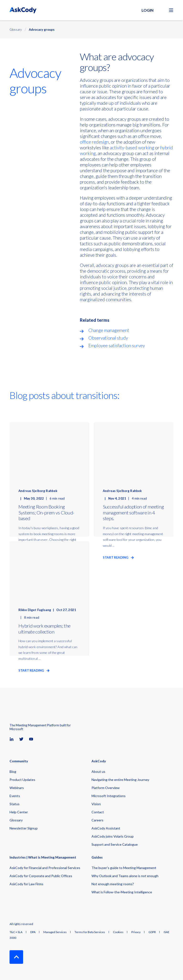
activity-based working (132, 148)
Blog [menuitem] (13, 771)
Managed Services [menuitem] (55, 932)
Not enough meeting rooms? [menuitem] (113, 884)
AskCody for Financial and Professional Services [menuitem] (45, 868)
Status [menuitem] (15, 804)
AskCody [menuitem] (99, 761)
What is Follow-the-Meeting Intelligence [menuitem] (122, 892)
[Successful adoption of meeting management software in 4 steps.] (134, 479)
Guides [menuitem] (97, 857)
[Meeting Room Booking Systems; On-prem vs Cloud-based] (49, 479)
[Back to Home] (23, 10)
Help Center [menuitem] (19, 812)
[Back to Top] (16, 957)
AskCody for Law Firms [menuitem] (26, 884)
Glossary (16, 30)
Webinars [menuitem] (17, 788)
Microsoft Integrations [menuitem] (109, 796)
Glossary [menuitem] (16, 820)
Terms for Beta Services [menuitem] (90, 932)
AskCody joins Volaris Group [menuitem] (113, 836)
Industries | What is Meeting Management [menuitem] (43, 857)
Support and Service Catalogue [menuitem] (115, 844)
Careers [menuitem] (97, 820)
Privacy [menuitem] (136, 932)
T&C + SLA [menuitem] (16, 932)
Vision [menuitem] (96, 804)
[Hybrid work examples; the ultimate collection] (49, 598)
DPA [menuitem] (33, 932)
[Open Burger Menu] (171, 10)
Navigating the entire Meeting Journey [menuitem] (120, 780)
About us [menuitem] (98, 771)
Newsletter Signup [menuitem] (24, 828)
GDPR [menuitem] (152, 932)
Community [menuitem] (19, 761)
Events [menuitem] (15, 796)
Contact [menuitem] (98, 812)
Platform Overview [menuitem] (106, 788)
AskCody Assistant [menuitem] (106, 828)
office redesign (94, 142)
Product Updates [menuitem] (22, 780)
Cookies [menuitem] (118, 932)
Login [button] (147, 10)
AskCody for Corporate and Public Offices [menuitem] (41, 876)
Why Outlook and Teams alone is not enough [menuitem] (125, 876)
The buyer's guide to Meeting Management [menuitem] (124, 868)
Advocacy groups (42, 30)
